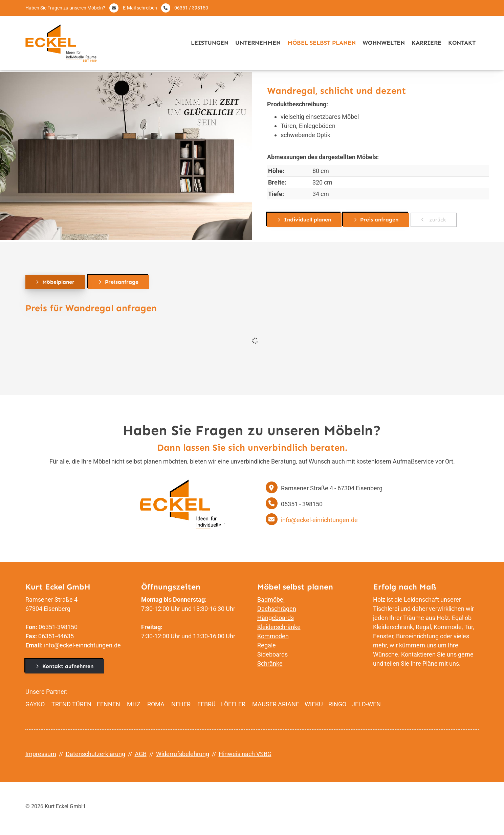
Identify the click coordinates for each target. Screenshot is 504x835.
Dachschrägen (277, 609)
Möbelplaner (58, 282)
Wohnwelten (384, 43)
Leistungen (210, 43)
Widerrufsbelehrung (183, 754)
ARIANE (289, 704)
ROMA (156, 704)
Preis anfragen (379, 220)
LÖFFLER (233, 704)
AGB (141, 754)
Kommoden (273, 636)
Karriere (426, 43)
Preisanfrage (122, 282)
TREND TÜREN (71, 704)
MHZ (134, 704)
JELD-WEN (366, 704)
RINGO (337, 704)
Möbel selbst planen (322, 43)
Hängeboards (276, 618)
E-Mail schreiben (140, 8)
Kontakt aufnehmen (68, 666)
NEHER (182, 704)
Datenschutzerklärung (95, 754)
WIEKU (314, 704)
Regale (267, 645)
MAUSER (264, 704)
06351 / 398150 (191, 8)
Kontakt (462, 43)
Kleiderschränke (279, 627)
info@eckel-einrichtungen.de (319, 520)
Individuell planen (308, 220)
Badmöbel (271, 600)
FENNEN (108, 704)
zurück (437, 220)
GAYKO (35, 704)
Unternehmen (258, 43)
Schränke (270, 663)
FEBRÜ (206, 704)
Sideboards (272, 654)
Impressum (41, 754)
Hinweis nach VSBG (245, 754)
